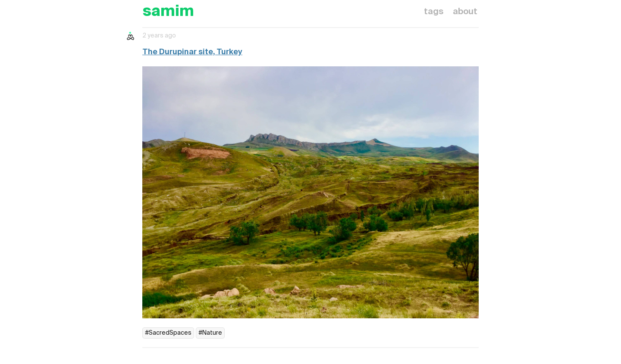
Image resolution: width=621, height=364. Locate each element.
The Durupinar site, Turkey (192, 52)
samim (168, 12)
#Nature (210, 333)
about (465, 12)
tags (434, 12)
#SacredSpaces (168, 333)
